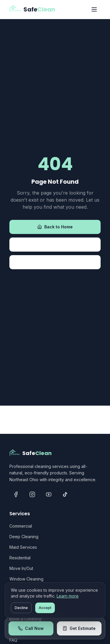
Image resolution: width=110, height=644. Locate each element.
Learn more (68, 596)
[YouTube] (49, 494)
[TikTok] (65, 494)
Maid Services (23, 547)
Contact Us (55, 262)
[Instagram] (32, 494)
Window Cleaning (26, 579)
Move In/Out (21, 568)
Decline (21, 608)
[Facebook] (16, 494)
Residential (20, 558)
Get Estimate (79, 628)
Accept (45, 608)
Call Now (31, 628)
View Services (55, 244)
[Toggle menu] (94, 9)
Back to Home (55, 227)
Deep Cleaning (24, 537)
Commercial (21, 526)
